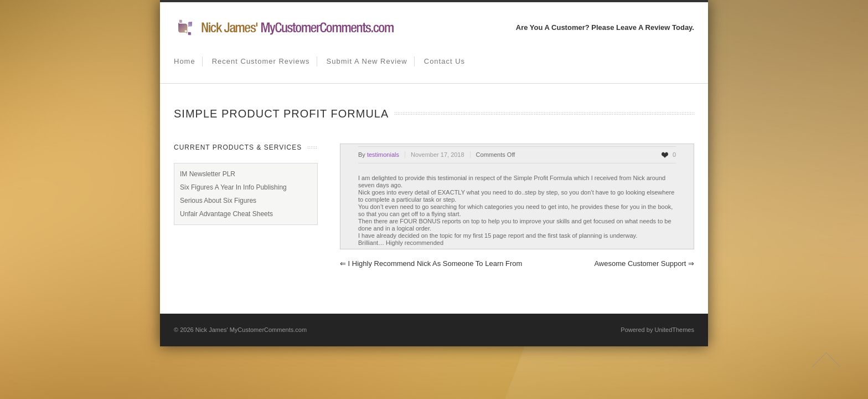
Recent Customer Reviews (261, 61)
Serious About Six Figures (218, 201)
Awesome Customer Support (644, 264)
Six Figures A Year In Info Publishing (233, 187)
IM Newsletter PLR (208, 174)
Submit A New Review (367, 61)
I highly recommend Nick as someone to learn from (431, 264)
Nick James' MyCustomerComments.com (251, 330)
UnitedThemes (674, 330)
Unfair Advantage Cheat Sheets (226, 214)
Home (185, 61)
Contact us (445, 61)
